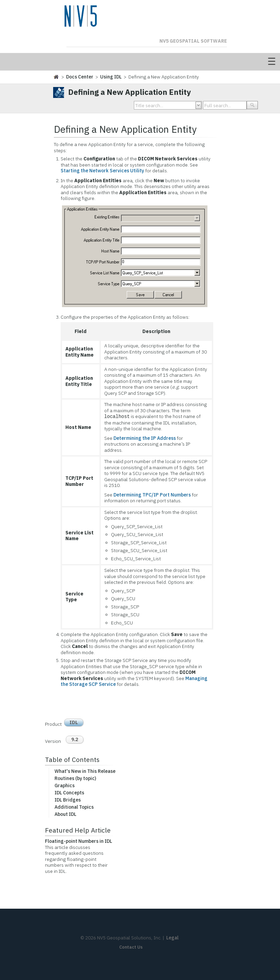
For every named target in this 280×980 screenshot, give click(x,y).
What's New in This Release (85, 771)
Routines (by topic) (75, 778)
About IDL (65, 814)
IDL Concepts (69, 793)
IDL (74, 722)
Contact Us (131, 947)
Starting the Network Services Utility (102, 171)
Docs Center (80, 77)
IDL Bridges (68, 800)
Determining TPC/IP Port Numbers (152, 495)
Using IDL (111, 77)
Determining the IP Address (145, 438)
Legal (172, 938)
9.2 (75, 739)
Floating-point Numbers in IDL (79, 841)
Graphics (65, 786)
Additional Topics (74, 807)
